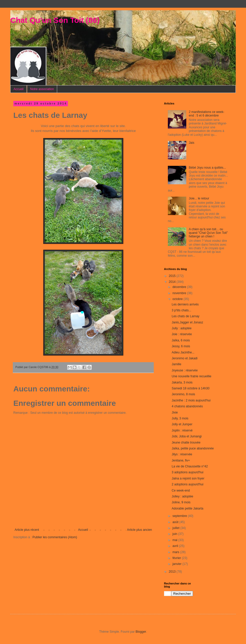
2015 (173, 276)
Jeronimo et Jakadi (185, 358)
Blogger (141, 632)
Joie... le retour (199, 198)
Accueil (19, 89)
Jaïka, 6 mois (181, 340)
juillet (176, 528)
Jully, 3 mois (180, 418)
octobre (178, 299)
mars (176, 552)
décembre (180, 287)
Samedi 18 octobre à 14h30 (191, 388)
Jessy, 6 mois (181, 346)
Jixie (175, 412)
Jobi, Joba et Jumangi (187, 436)
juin (175, 534)
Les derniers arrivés (185, 304)
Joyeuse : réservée (185, 370)
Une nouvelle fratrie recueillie (192, 376)
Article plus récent (27, 530)
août (176, 522)
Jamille (176, 364)
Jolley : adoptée (182, 496)
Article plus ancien (140, 530)
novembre (180, 293)
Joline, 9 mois (181, 502)
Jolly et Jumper (182, 424)
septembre (180, 516)
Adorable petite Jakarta (187, 508)
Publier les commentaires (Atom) (55, 537)
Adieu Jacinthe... (183, 352)
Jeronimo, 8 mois (183, 394)
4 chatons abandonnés (187, 406)
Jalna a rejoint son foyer (188, 478)
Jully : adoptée (182, 328)
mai (175, 540)
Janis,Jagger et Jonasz (187, 322)
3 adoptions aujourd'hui (188, 472)
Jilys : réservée (182, 454)
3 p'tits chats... (181, 310)
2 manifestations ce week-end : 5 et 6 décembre (207, 114)
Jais (192, 143)
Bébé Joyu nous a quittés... (207, 168)
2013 (173, 572)
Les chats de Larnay (186, 316)
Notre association (42, 89)
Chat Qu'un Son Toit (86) (55, 20)
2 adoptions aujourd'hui (188, 484)
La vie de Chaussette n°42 (190, 466)
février (177, 558)
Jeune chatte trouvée (186, 443)
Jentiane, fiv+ (181, 460)
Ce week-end (181, 491)
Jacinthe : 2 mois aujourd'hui (191, 400)
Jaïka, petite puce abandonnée (193, 448)
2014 (173, 282)
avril (176, 546)
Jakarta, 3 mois (182, 382)
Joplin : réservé (182, 430)
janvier (177, 564)
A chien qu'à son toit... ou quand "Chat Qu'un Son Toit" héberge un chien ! (208, 233)
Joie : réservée (182, 334)
